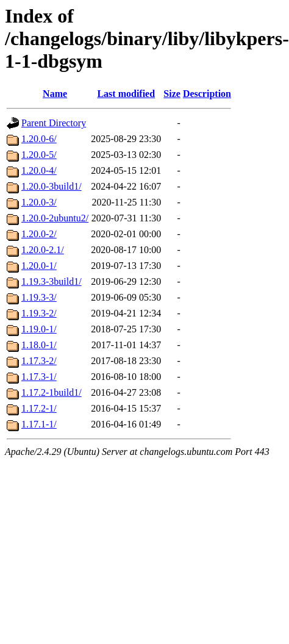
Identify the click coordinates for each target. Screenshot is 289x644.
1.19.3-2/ (39, 313)
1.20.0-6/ (39, 139)
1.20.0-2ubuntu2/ (55, 218)
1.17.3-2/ (39, 361)
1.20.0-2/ (39, 234)
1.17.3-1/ (39, 377)
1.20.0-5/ (39, 155)
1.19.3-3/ (39, 297)
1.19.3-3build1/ (52, 281)
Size (172, 94)
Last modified (126, 94)
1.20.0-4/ (39, 170)
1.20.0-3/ (39, 202)
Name (55, 94)
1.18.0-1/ (39, 345)
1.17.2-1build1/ (52, 392)
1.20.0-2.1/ (43, 250)
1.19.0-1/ (39, 329)
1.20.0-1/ (39, 266)
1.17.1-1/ (39, 424)
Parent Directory (54, 123)
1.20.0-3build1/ (52, 186)
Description (207, 94)
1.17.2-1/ (39, 408)
